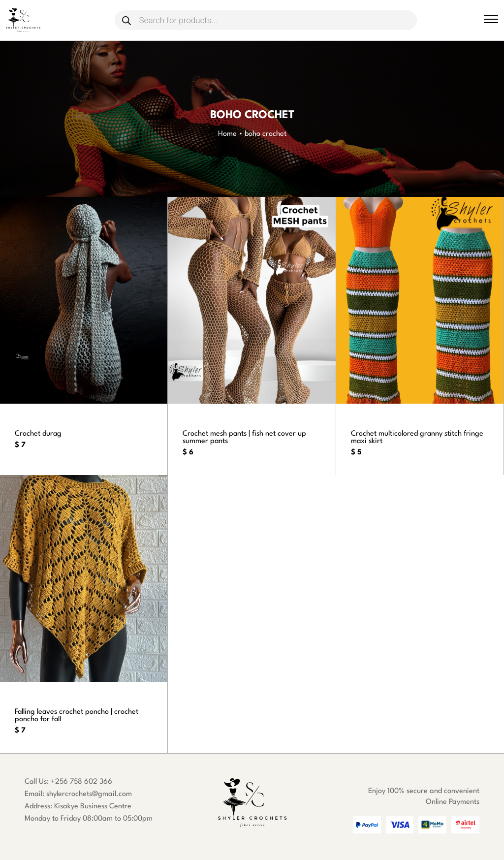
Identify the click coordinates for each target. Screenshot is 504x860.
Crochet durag (38, 434)
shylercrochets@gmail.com (89, 794)
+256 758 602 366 (81, 782)
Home (227, 134)
